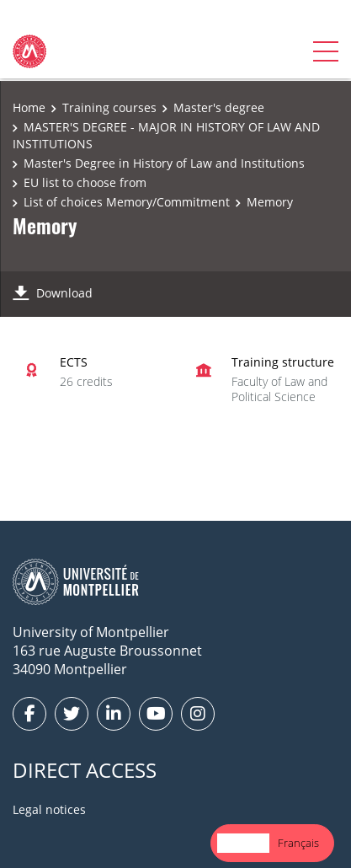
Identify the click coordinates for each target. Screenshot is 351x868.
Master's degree (219, 107)
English (243, 843)
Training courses (109, 107)
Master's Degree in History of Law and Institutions (164, 163)
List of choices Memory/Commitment (127, 202)
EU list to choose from (85, 182)
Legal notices (49, 809)
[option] (298, 843)
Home (29, 107)
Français (298, 843)
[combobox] (243, 843)
